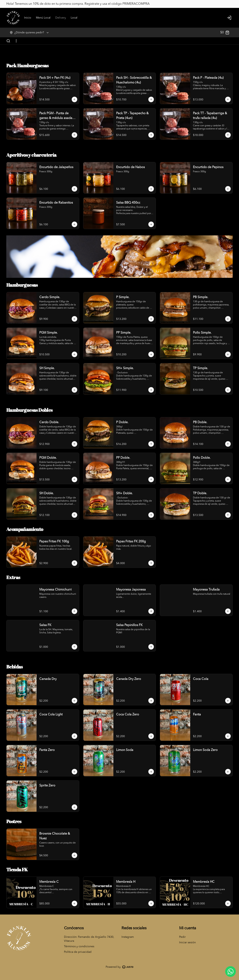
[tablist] (119, 472)
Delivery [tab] (97, 472)
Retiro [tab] (142, 472)
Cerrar (119, 519)
